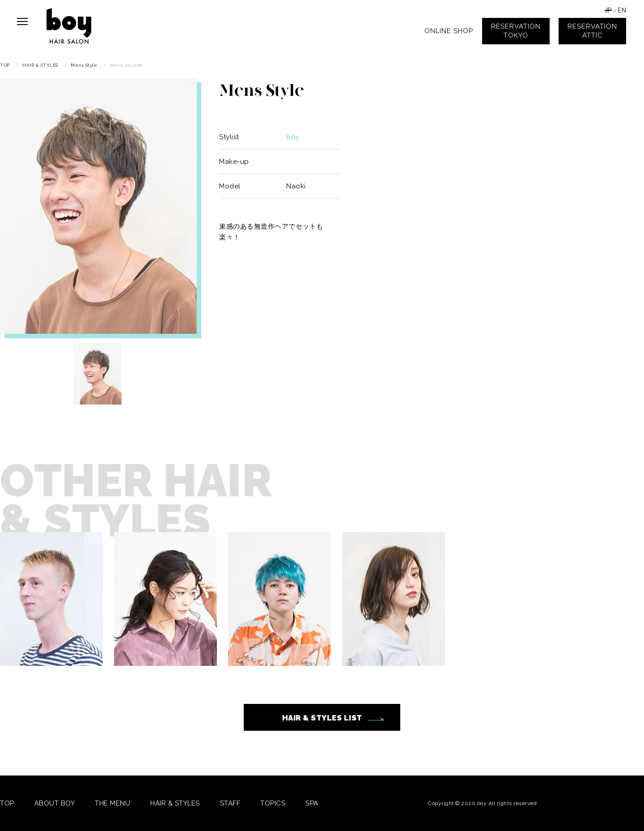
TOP (7, 803)
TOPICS (273, 803)
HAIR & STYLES (175, 803)
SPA (312, 803)
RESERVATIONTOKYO (516, 31)
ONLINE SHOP (449, 31)
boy (293, 137)
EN (622, 10)
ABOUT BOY (55, 803)
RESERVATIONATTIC (592, 31)
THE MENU (112, 803)
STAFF (230, 803)
